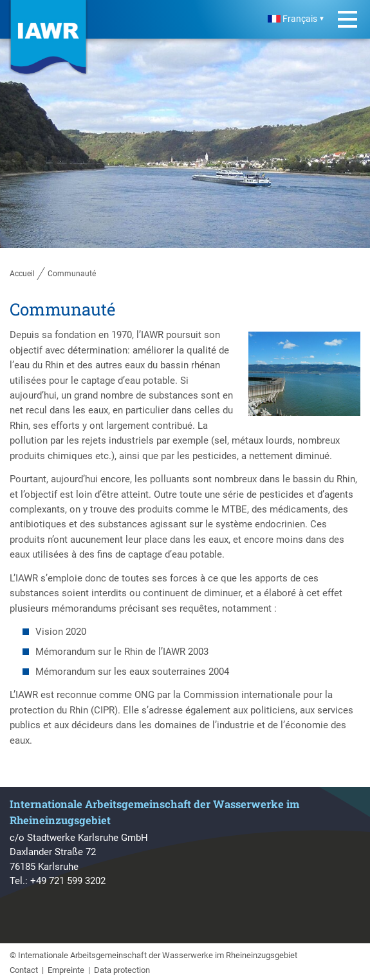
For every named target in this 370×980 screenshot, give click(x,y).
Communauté (72, 274)
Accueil (22, 274)
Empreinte (66, 970)
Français (292, 19)
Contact (24, 970)
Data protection (122, 970)
